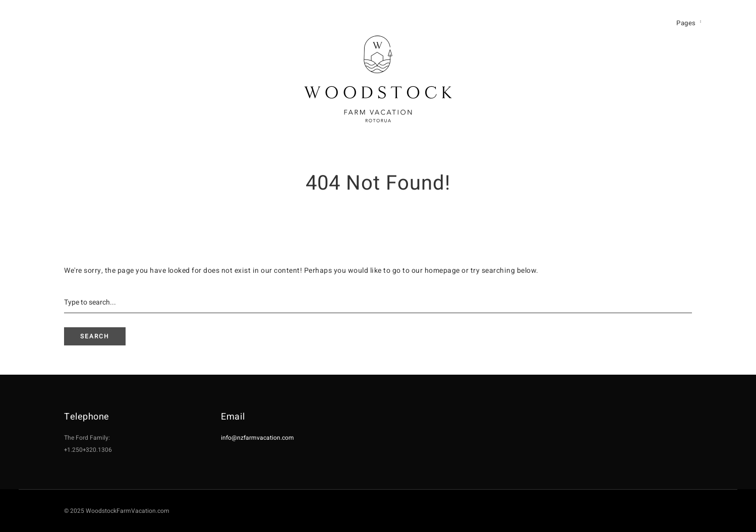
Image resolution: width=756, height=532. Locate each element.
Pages (686, 23)
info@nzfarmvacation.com (257, 438)
